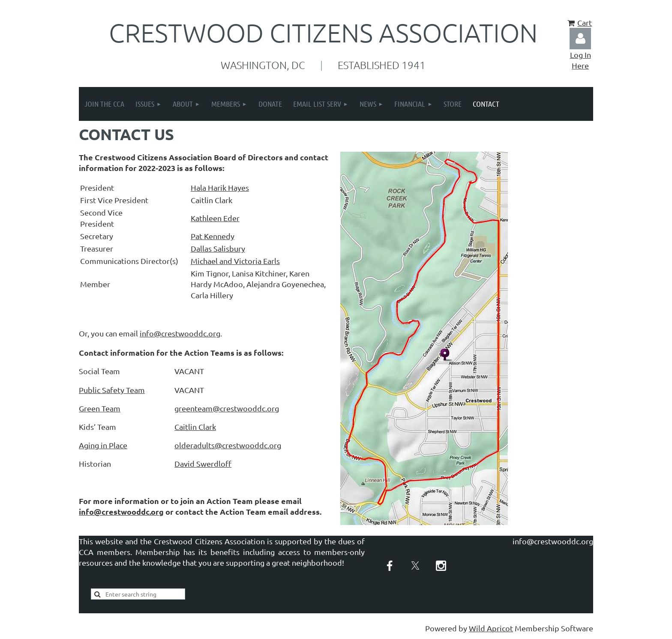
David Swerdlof (203, 463)
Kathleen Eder (215, 218)
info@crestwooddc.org (180, 333)
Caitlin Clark (195, 427)
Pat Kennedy (213, 236)
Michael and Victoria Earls (235, 261)
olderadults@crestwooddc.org (228, 445)
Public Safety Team (112, 390)
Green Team (100, 408)
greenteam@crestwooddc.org (227, 408)
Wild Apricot (491, 628)
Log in (580, 39)
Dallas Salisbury (218, 248)
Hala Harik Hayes (220, 187)
